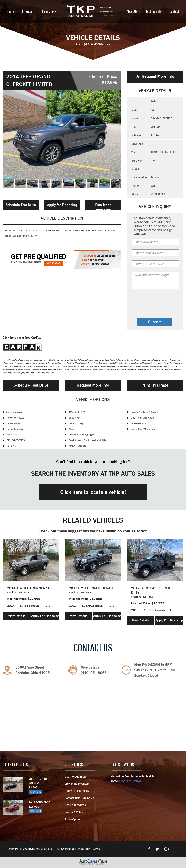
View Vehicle (35, 792)
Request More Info (155, 76)
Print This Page (155, 385)
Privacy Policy (84, 849)
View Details (17, 616)
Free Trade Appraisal (103, 206)
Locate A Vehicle (75, 812)
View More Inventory (77, 784)
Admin (96, 849)
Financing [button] (49, 11)
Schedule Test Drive (21, 205)
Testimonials (153, 11)
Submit (154, 322)
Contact (174, 11)
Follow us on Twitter (129, 780)
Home (10, 11)
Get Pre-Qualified (75, 776)
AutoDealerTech (44, 849)
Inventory (28, 11)
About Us (132, 11)
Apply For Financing (45, 616)
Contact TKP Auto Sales (79, 798)
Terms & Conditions (64, 849)
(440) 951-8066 (97, 44)
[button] (118, 135)
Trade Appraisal (74, 819)
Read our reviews (75, 805)
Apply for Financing (62, 205)
